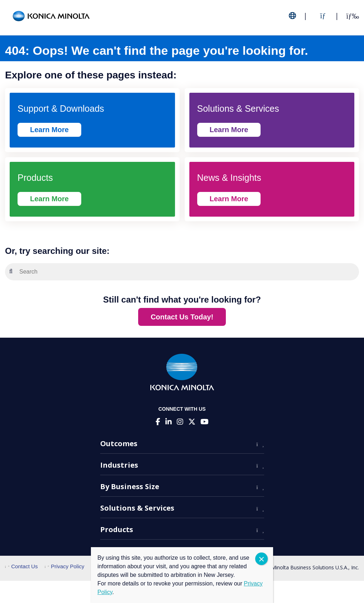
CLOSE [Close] (261, 559)
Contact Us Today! (182, 317)
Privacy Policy (65, 566)
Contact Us (21, 566)
